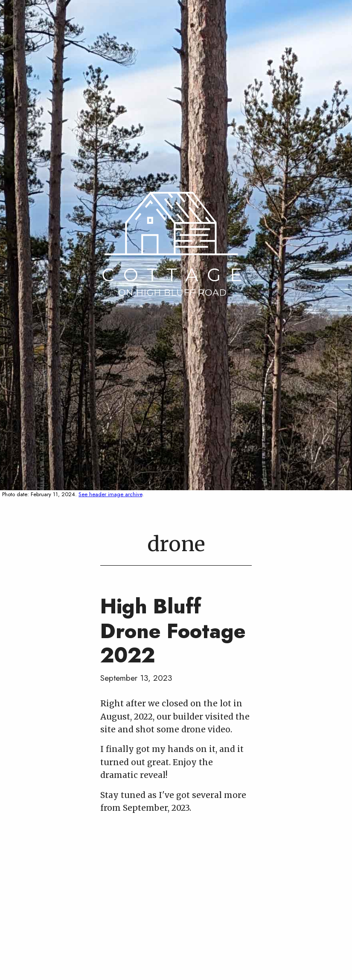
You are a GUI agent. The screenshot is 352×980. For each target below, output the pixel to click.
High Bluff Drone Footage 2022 (173, 631)
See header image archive (110, 494)
